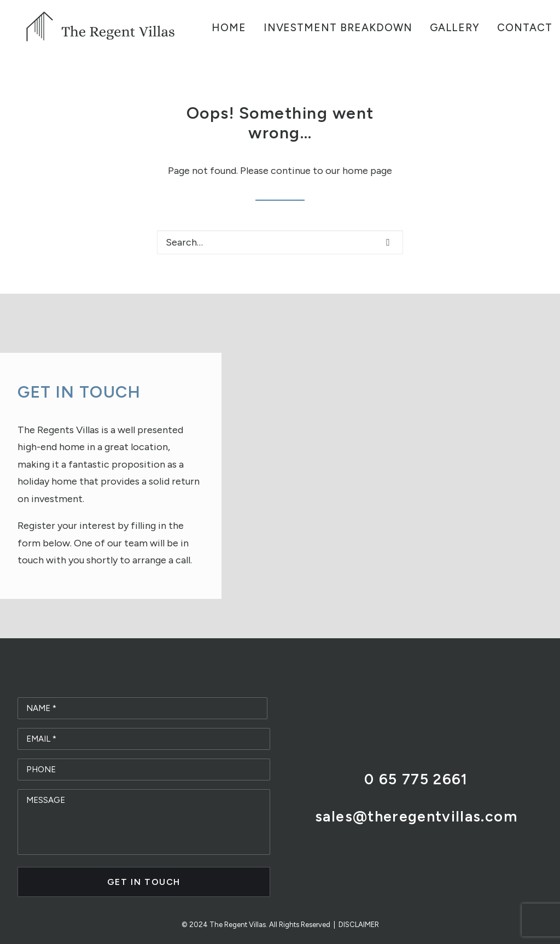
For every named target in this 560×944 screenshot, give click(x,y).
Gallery (455, 28)
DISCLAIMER (359, 925)
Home (229, 28)
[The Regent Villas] (101, 27)
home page (367, 171)
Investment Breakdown (338, 28)
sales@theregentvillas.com (416, 816)
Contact (525, 28)
